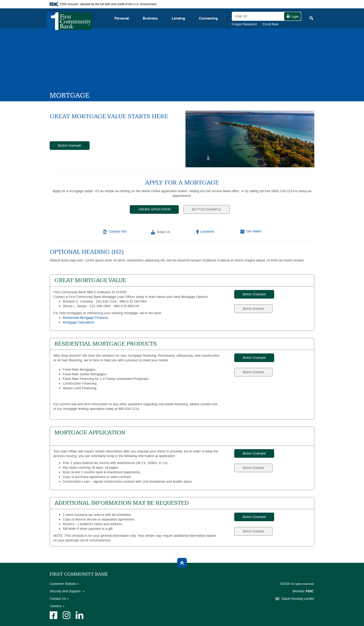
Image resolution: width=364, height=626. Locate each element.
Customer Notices (63, 584)
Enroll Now (270, 24)
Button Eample (253, 309)
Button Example (70, 146)
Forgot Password (247, 24)
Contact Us (58, 599)
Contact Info (118, 232)
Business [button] (150, 18)
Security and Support (66, 591)
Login (292, 16)
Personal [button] (122, 18)
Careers (56, 606)
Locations (207, 232)
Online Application (154, 209)
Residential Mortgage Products (85, 318)
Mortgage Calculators (78, 322)
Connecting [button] (208, 18)
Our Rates (254, 231)
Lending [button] (178, 18)
